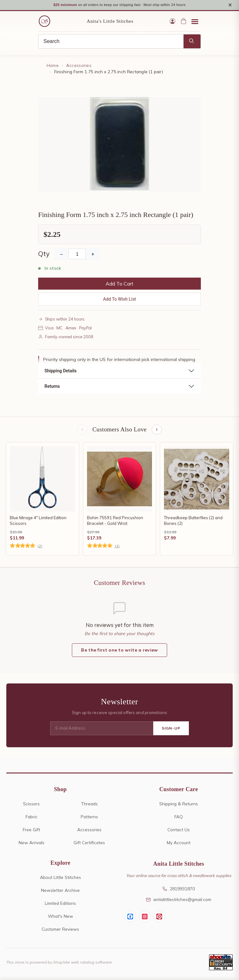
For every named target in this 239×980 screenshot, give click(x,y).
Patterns (89, 817)
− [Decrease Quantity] (61, 255)
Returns (52, 387)
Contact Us (179, 830)
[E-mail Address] (102, 729)
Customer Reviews (60, 930)
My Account (179, 843)
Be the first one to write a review (119, 651)
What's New (61, 917)
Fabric (32, 817)
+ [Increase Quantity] (93, 255)
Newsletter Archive (60, 891)
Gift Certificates (89, 843)
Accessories (79, 66)
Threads (89, 804)
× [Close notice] (230, 5)
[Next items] (157, 430)
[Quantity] (77, 255)
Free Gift (31, 830)
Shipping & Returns (179, 804)
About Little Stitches (61, 878)
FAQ (179, 817)
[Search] (111, 42)
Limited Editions (60, 904)
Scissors (31, 804)
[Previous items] (82, 430)
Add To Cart (119, 284)
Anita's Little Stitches (110, 22)
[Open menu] (195, 22)
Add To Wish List (120, 300)
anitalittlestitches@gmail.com (179, 900)
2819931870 (179, 890)
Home (53, 66)
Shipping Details (61, 372)
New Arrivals (32, 843)
